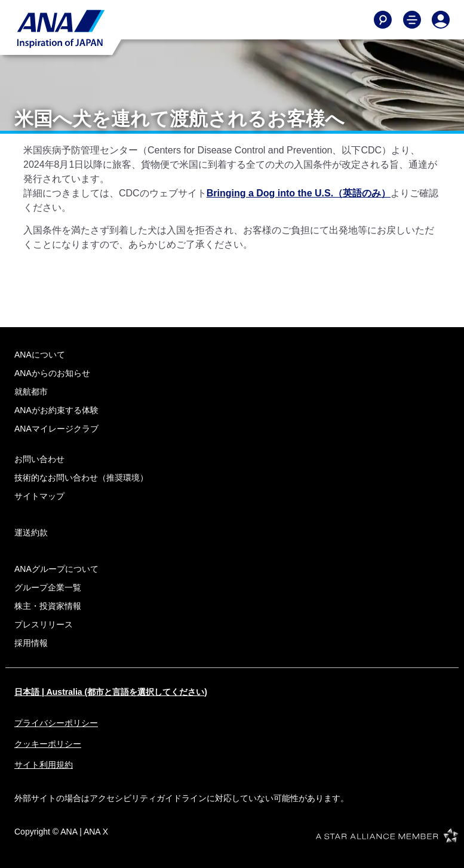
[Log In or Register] (441, 20)
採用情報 (31, 643)
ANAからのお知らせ (52, 373)
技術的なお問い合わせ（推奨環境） (81, 478)
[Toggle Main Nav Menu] (412, 20)
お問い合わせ (39, 459)
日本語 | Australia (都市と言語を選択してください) (111, 692)
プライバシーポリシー (56, 723)
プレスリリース (44, 624)
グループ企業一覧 (48, 587)
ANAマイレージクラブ (56, 429)
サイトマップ (39, 496)
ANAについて (40, 355)
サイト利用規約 (44, 765)
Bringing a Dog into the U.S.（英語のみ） (299, 193)
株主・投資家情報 (48, 606)
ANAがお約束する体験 (56, 410)
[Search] (383, 20)
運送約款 (31, 533)
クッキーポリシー (48, 744)
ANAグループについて (56, 569)
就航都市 (31, 392)
